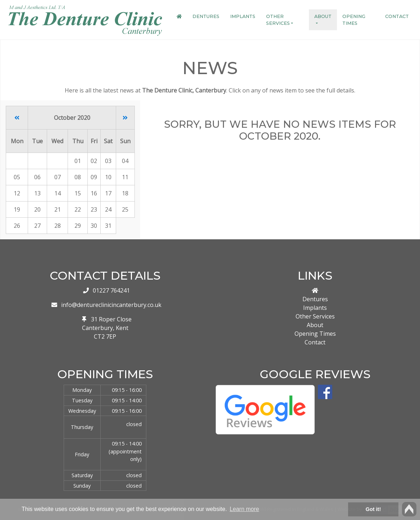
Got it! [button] (373, 509)
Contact (397, 16)
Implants (243, 16)
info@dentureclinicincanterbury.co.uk (111, 305)
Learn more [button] (245, 509)
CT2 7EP (105, 336)
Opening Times (354, 20)
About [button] (323, 16)
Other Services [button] (278, 20)
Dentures (206, 16)
